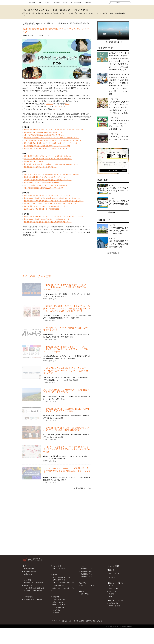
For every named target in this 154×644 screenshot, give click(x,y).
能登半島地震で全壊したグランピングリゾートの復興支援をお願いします (48, 156)
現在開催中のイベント (87, 574)
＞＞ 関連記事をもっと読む (82, 488)
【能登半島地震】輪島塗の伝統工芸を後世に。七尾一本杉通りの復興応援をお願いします (53, 130)
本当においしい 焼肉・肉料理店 (33, 591)
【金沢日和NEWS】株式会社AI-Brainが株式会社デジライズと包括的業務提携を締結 (66, 429)
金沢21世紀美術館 (29, 569)
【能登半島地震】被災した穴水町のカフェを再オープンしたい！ (45, 177)
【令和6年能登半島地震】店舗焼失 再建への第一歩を (41, 183)
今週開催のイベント (87, 571)
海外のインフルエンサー (60, 605)
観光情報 (32, 3)
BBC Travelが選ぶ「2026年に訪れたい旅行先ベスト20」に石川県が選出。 (66, 391)
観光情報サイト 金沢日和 (25, 3)
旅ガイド (26, 566)
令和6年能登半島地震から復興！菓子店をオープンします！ (43, 188)
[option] (113, 161)
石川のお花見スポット (59, 580)
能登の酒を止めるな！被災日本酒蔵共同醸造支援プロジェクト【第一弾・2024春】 (51, 174)
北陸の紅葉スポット (58, 585)
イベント (48, 3)
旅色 (110, 597)
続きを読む (61, 296)
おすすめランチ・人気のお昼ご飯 (34, 583)
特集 (40, 3)
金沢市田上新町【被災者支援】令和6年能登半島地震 (41, 209)
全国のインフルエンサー (60, 602)
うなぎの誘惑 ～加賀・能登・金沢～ (35, 588)
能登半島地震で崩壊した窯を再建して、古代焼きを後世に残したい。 (47, 149)
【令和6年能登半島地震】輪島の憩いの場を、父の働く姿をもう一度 (46, 219)
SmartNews (112, 586)
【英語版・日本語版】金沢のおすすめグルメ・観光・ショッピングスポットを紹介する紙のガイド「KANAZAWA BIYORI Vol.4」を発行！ (67, 308)
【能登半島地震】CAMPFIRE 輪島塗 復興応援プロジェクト (44, 132)
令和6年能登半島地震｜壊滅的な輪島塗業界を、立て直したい (44, 135)
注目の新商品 (85, 594)
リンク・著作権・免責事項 (77, 621)
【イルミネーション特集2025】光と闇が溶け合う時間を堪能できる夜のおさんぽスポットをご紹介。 (67, 471)
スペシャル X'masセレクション (61, 577)
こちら (67, 104)
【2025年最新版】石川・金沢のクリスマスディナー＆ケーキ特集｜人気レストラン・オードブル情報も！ (67, 449)
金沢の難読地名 (57, 610)
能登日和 (111, 570)
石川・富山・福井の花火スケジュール (63, 583)
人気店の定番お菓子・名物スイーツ (34, 599)
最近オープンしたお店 (87, 585)
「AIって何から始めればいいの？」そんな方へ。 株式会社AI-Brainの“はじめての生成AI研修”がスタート (66, 370)
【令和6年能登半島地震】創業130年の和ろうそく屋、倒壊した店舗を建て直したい (51, 138)
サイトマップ (56, 621)
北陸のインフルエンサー (60, 599)
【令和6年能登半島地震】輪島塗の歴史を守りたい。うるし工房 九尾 (47, 146)
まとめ (65, 3)
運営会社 (64, 621)
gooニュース (113, 591)
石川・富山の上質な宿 (59, 569)
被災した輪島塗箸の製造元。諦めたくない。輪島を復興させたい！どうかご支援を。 (52, 143)
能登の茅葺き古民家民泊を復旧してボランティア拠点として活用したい (47, 196)
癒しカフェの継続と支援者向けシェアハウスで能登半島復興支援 (45, 185)
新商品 (82, 591)
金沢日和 (25, 23)
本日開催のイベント (87, 569)
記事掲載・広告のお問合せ (94, 621)
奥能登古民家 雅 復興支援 (33, 161)
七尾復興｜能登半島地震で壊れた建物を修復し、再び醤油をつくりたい (47, 180)
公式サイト (49, 104)
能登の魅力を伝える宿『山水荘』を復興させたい (40, 167)
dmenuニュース (114, 589)
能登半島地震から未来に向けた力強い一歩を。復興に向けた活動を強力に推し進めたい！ (53, 201)
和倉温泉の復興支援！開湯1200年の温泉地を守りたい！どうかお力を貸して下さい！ (52, 204)
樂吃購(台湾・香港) (115, 606)
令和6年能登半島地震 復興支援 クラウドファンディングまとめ (56, 30)
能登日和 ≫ (113, 212)
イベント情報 (119, 123)
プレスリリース (113, 574)
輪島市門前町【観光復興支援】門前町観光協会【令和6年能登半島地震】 (48, 159)
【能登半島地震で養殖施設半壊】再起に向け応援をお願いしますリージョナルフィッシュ (53, 217)
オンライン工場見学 (58, 607)
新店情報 (57, 3)
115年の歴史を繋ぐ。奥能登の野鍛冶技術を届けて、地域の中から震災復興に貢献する (52, 140)
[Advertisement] (57, 257)
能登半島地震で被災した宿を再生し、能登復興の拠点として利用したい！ (48, 206)
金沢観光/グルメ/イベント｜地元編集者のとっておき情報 (46, 23)
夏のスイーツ (28, 585)
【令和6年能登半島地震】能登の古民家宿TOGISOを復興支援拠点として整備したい (52, 198)
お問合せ (88, 3)
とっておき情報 (76, 3)
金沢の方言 (56, 613)
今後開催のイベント (87, 577)
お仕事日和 (112, 577)
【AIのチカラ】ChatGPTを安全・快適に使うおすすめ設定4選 (66, 329)
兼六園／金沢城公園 (30, 571)
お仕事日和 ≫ (113, 253)
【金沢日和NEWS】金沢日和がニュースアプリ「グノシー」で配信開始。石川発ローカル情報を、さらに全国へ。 (66, 349)
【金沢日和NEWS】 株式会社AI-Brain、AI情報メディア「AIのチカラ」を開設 (66, 410)
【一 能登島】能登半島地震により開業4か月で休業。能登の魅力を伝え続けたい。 (51, 164)
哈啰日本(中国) (113, 603)
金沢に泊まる (28, 574)
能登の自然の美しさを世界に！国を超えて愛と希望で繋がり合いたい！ (47, 222)
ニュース (66, 23)
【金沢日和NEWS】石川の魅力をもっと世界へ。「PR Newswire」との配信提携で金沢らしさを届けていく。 (66, 287)
